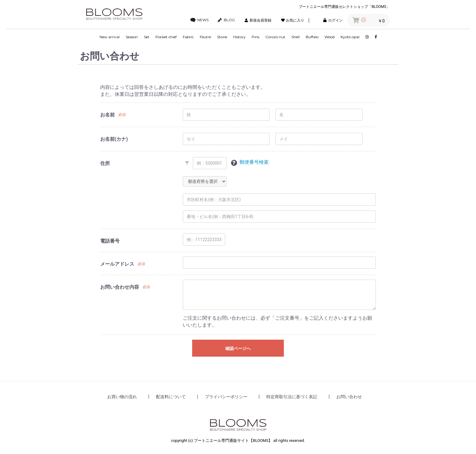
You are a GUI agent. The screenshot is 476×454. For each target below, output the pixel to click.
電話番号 (110, 241)
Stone (222, 37)
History (239, 37)
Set (147, 37)
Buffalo (312, 37)
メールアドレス (117, 264)
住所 (105, 163)
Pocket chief (166, 37)
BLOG (226, 20)
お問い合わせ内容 (120, 287)
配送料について (171, 397)
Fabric (188, 37)
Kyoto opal (350, 37)
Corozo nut (275, 37)
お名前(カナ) (114, 139)
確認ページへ (238, 348)
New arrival (110, 37)
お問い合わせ (349, 397)
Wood (330, 37)
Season (132, 37)
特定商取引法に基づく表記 (292, 397)
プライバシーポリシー (226, 397)
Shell (296, 37)
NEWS (199, 20)
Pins (255, 37)
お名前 (107, 115)
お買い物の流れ (122, 397)
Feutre (205, 37)
